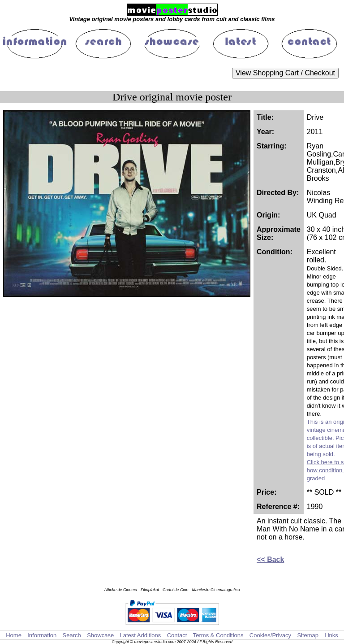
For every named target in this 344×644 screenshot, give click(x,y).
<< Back (270, 559)
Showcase (100, 635)
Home (14, 635)
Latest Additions (140, 635)
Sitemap (308, 635)
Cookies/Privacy (270, 635)
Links (331, 635)
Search (72, 635)
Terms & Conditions (218, 635)
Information (42, 635)
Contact (177, 635)
